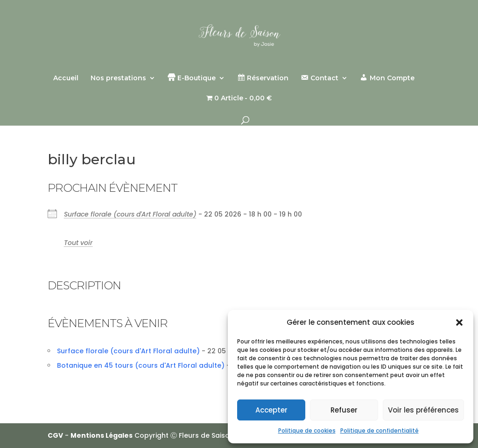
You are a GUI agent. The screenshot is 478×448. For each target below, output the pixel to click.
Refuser (344, 410)
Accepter (271, 410)
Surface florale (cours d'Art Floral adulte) (130, 214)
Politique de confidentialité (380, 430)
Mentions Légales (102, 435)
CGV (55, 435)
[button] (459, 322)
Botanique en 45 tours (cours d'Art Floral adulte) (141, 365)
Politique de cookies (307, 430)
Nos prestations (118, 78)
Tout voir (78, 243)
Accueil (66, 78)
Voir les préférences (423, 410)
